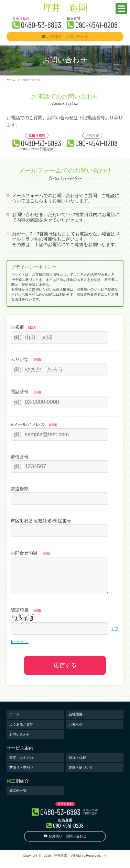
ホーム (11, 80)
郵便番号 (20, 457)
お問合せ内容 (30, 553)
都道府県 (20, 489)
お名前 (24, 327)
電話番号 (26, 392)
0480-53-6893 (41, 25)
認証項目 (26, 617)
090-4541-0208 (96, 25)
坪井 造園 (65, 8)
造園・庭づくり (81, 774)
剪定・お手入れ (21, 764)
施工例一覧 (18, 798)
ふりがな (26, 359)
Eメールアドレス (34, 424)
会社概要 (76, 721)
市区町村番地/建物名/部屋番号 (41, 521)
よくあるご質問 (21, 731)
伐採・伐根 (77, 764)
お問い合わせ (20, 741)
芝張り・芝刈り (21, 774)
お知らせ (76, 731)
